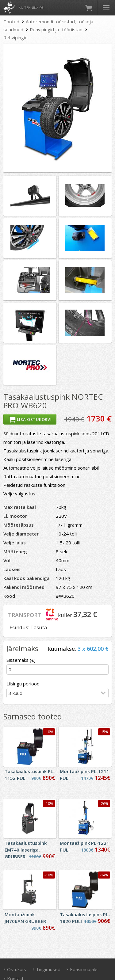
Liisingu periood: (23, 684)
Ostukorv (15, 969)
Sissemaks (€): (21, 660)
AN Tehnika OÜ (32, 8)
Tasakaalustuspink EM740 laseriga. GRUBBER (26, 850)
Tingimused (47, 969)
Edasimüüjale (82, 969)
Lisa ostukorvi (30, 419)
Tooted (11, 21)
